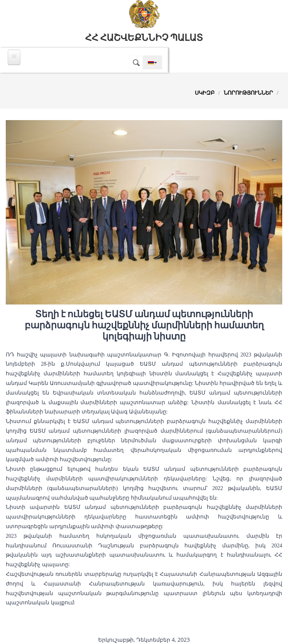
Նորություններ (248, 93)
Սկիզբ (205, 93)
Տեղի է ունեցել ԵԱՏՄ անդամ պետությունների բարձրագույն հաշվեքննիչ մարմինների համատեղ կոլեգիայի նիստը (144, 325)
